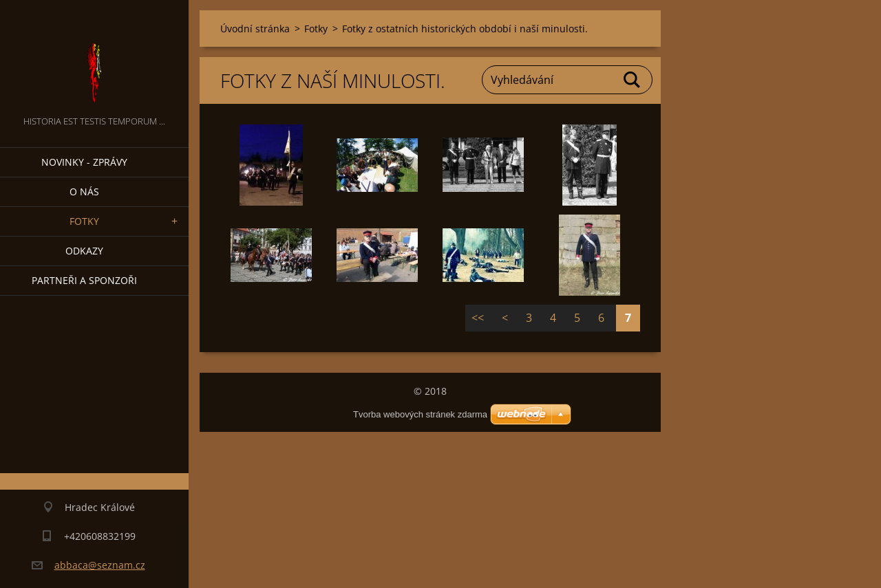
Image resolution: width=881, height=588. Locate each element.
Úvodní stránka (255, 29)
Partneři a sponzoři (84, 280)
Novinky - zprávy (84, 162)
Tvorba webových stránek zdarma (420, 414)
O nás (84, 192)
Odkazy (84, 251)
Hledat (633, 80)
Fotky (84, 221)
